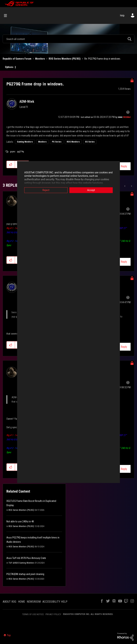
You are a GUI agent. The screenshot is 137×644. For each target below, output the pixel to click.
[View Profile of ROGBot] (127, 117)
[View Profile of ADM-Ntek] (27, 101)
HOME (21, 602)
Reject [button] (43, 190)
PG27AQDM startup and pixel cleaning (25, 574)
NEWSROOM (34, 602)
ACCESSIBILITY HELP (55, 602)
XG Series (90, 142)
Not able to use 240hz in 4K (20, 521)
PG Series (57, 142)
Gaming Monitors (25, 142)
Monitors (40, 59)
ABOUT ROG (9, 602)
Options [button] (9, 67)
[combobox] (68, 39)
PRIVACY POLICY (53, 614)
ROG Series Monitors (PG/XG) (65, 59)
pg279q (21, 152)
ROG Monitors (73, 142)
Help (122, 16)
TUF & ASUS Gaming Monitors (21, 563)
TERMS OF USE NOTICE (33, 614)
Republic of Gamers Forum (17, 59)
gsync (13, 152)
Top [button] (9, 635)
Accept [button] (94, 190)
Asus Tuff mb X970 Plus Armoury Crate (26, 558)
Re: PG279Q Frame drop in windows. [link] (103, 59)
